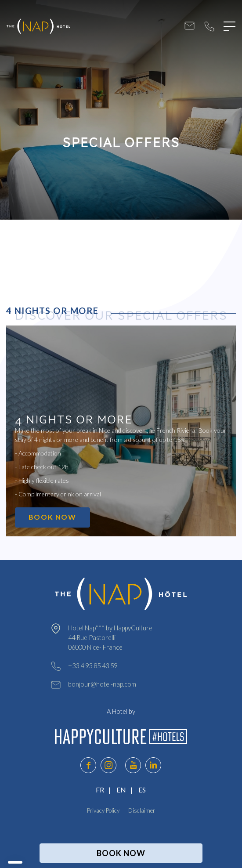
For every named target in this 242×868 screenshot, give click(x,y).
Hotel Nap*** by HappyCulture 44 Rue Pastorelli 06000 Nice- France (110, 638)
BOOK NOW (52, 517)
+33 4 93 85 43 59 (209, 27)
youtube (133, 765)
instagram (108, 765)
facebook (88, 765)
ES (142, 790)
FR (100, 790)
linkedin (153, 765)
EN (121, 790)
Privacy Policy (103, 810)
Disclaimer (142, 810)
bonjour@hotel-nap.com (190, 27)
